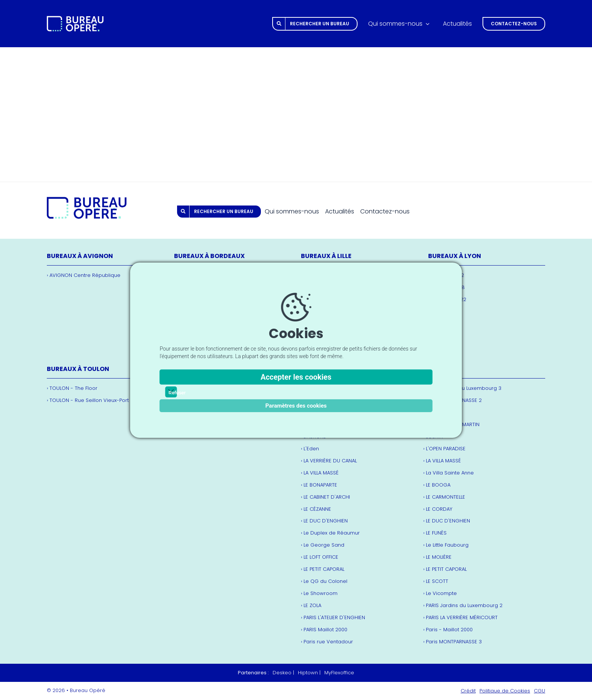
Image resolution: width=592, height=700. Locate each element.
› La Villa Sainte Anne (449, 473)
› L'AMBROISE (438, 412)
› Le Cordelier (445, 311)
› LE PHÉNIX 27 (444, 348)
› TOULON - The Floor (72, 388)
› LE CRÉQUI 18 (445, 324)
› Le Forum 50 (444, 336)
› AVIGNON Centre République (84, 275)
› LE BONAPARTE (319, 485)
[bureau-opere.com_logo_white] (75, 19)
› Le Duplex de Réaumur (330, 533)
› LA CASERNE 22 (447, 299)
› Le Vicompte (440, 593)
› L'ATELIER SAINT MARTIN (451, 424)
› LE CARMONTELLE (444, 497)
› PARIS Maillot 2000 (324, 630)
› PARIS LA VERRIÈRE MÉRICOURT (460, 617)
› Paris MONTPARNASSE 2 (452, 400)
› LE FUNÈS (435, 533)
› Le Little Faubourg (446, 545)
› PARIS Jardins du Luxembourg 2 (463, 605)
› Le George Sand (323, 545)
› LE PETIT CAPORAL (323, 569)
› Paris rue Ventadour (327, 642)
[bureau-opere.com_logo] (87, 200)
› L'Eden (310, 449)
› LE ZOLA (311, 605)
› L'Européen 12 (446, 275)
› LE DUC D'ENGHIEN (324, 521)
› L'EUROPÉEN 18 (446, 287)
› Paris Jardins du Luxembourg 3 (462, 388)
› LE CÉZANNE (316, 509)
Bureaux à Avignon (80, 256)
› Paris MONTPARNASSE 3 (452, 642)
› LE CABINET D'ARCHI (325, 497)
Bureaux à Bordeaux (209, 256)
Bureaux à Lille (326, 256)
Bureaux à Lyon (455, 256)
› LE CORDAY (438, 509)
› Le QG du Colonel (324, 581)
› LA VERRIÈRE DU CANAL (329, 461)
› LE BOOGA (437, 485)
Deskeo (282, 673)
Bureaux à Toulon (78, 369)
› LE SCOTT (436, 581)
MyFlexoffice (339, 673)
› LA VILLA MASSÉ (442, 461)
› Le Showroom (319, 593)
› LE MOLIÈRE (437, 557)
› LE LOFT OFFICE (320, 557)
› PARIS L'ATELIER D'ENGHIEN (333, 617)
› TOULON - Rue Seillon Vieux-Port (88, 400)
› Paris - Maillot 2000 (448, 630)
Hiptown (308, 673)
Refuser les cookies (171, 392)
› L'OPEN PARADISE (444, 449)
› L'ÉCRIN (433, 437)
